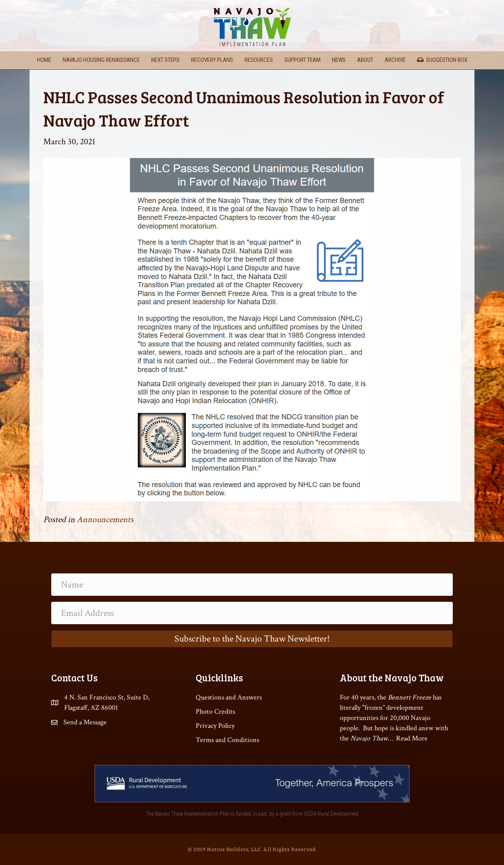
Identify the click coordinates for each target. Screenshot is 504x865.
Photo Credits (215, 712)
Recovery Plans (212, 60)
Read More (412, 738)
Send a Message (85, 722)
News (339, 60)
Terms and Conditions (227, 740)
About (365, 60)
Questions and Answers (229, 697)
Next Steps (165, 60)
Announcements (105, 520)
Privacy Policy (215, 726)
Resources (259, 60)
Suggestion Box (442, 60)
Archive (395, 60)
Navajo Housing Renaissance (101, 60)
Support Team (302, 60)
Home (44, 60)
